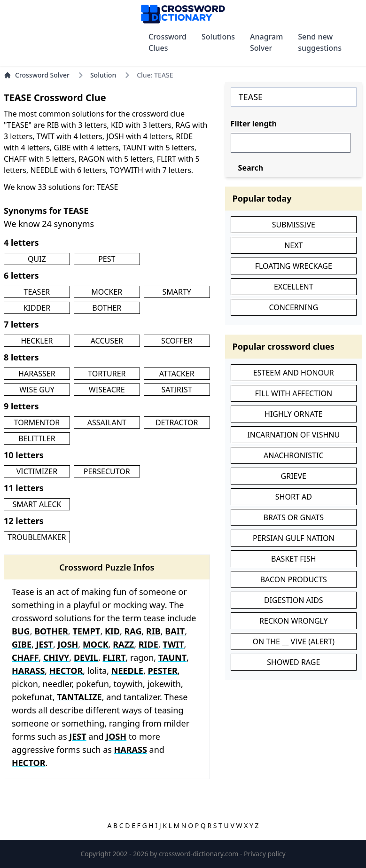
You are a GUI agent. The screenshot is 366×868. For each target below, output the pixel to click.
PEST (107, 259)
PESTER (162, 671)
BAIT (175, 631)
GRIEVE (294, 476)
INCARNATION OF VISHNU (293, 435)
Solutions (218, 37)
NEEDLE (127, 671)
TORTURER (107, 374)
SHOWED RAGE (293, 662)
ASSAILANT (107, 422)
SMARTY (176, 292)
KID (112, 631)
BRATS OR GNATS (294, 517)
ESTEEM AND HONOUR (294, 373)
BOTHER (107, 308)
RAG (133, 631)
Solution (103, 75)
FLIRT (114, 657)
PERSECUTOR (107, 471)
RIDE (148, 644)
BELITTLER (37, 438)
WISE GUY (37, 390)
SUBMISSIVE (294, 225)
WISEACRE (107, 390)
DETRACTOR (177, 422)
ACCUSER (107, 341)
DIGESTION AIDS (294, 600)
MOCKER (107, 292)
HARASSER (37, 374)
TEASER (37, 292)
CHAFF (25, 657)
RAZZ (123, 644)
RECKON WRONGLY (293, 621)
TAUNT (172, 657)
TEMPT (86, 631)
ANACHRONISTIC (294, 455)
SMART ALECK (37, 504)
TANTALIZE (79, 697)
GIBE (22, 644)
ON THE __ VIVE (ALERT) (293, 641)
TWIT (173, 644)
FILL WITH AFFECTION (293, 393)
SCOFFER (177, 341)
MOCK (96, 644)
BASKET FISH (294, 559)
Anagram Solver (266, 42)
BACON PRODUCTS (294, 579)
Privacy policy (265, 854)
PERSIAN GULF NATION (294, 538)
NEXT (293, 245)
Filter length (254, 124)
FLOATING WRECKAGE (294, 266)
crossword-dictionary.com (199, 854)
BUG (21, 631)
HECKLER (37, 341)
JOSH (68, 644)
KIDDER (37, 308)
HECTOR (66, 671)
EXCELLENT (294, 287)
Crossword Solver (37, 75)
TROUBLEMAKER (37, 537)
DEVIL (86, 657)
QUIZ (37, 259)
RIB (153, 631)
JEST (45, 644)
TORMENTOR (37, 422)
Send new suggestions (320, 42)
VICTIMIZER (37, 471)
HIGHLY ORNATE (293, 414)
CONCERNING (293, 307)
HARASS (28, 671)
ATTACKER (177, 374)
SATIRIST (177, 390)
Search (251, 168)
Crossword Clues (167, 42)
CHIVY (56, 657)
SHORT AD (294, 497)
